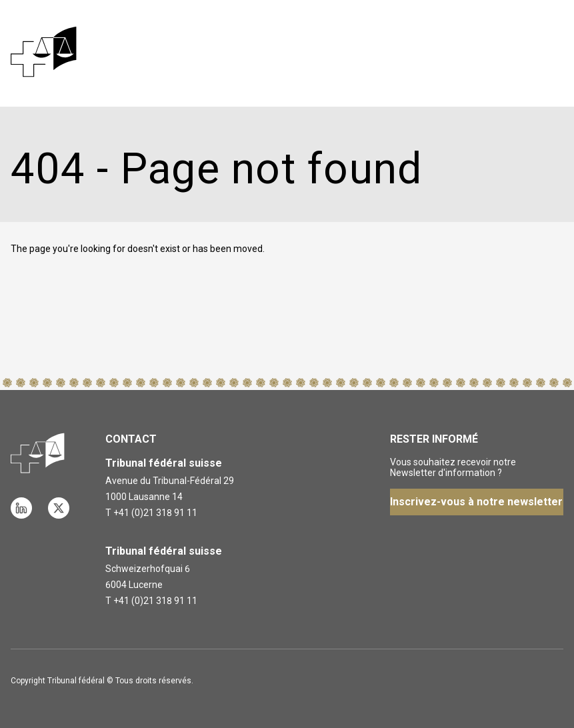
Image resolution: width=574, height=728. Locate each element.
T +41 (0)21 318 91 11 (151, 513)
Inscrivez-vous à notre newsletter (476, 502)
